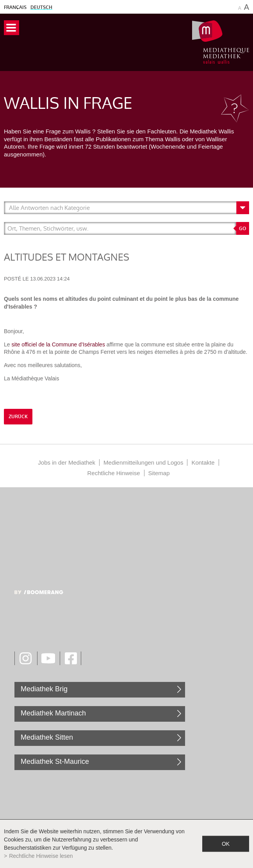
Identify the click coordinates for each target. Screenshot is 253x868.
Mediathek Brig (44, 689)
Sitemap (159, 473)
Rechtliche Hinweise (113, 473)
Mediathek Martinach (53, 713)
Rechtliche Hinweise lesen (41, 856)
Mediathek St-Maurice (55, 761)
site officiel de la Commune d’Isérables (58, 344)
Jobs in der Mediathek (67, 462)
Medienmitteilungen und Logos (143, 462)
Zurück (18, 417)
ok (226, 844)
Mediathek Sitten (47, 737)
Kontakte (203, 462)
